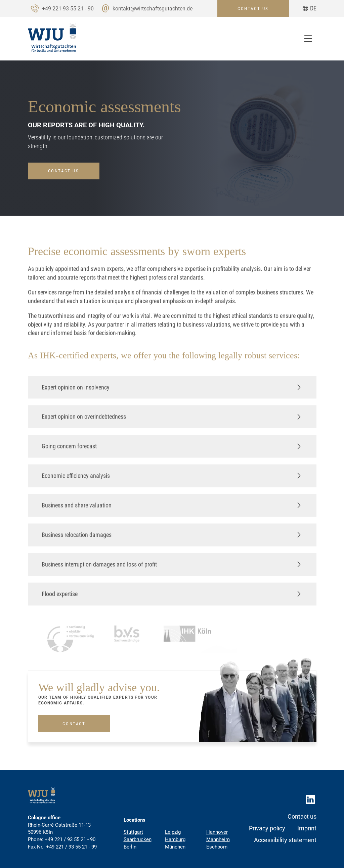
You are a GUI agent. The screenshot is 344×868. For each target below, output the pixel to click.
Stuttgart (133, 832)
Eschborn (217, 847)
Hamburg (175, 839)
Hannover (217, 832)
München (175, 847)
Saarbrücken (138, 839)
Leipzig (173, 832)
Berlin (130, 847)
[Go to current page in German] (309, 8)
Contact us (64, 171)
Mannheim (218, 839)
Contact (74, 725)
